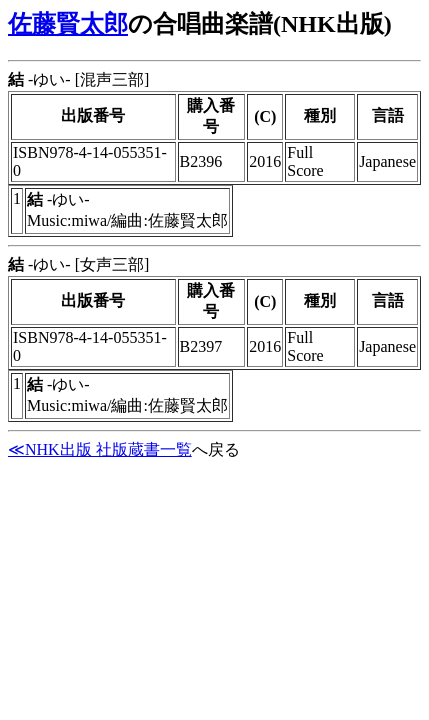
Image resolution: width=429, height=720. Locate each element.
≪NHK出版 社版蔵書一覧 (100, 449)
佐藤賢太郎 (68, 24)
